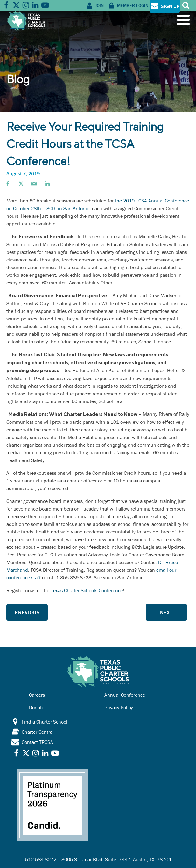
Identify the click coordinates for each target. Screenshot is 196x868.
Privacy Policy (119, 707)
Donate (37, 707)
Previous (27, 612)
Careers (37, 695)
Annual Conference (125, 695)
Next (166, 612)
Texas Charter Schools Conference (87, 590)
